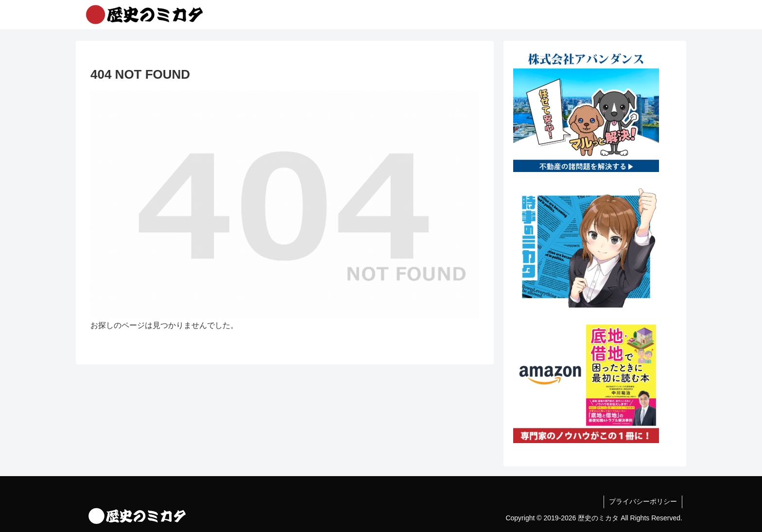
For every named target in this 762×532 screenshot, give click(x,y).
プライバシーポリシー (643, 501)
